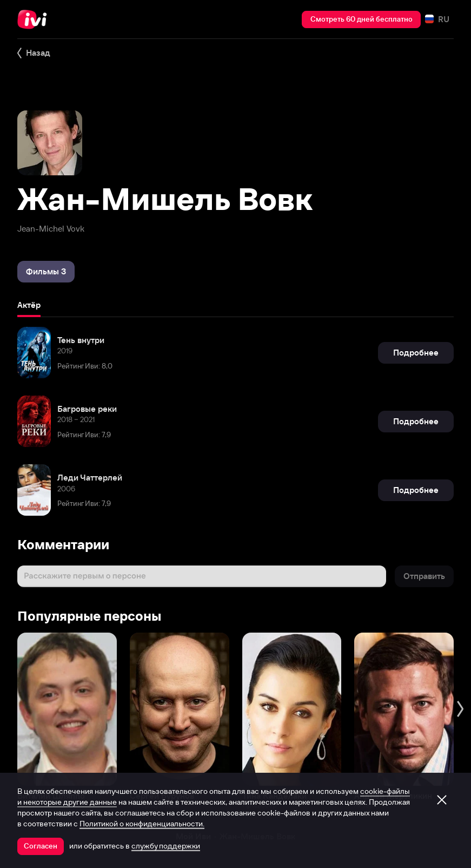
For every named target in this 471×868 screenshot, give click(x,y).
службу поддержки (166, 846)
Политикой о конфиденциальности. (142, 824)
